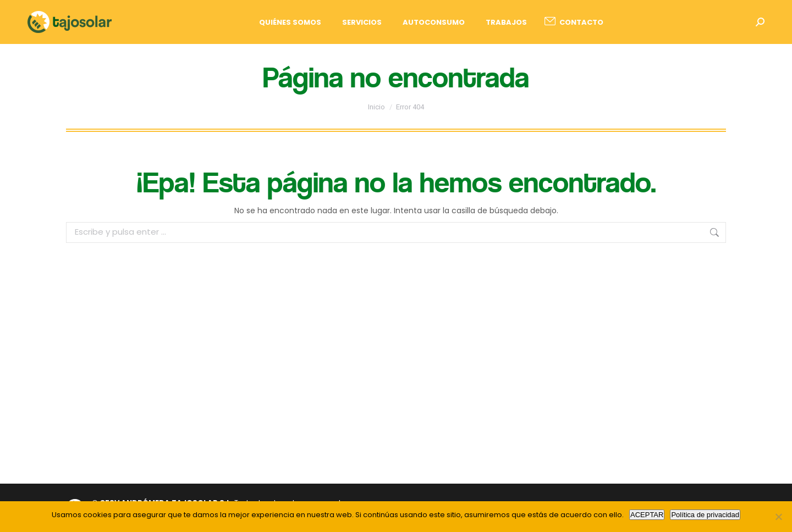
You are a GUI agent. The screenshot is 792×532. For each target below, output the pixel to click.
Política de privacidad (705, 515)
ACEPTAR (647, 515)
